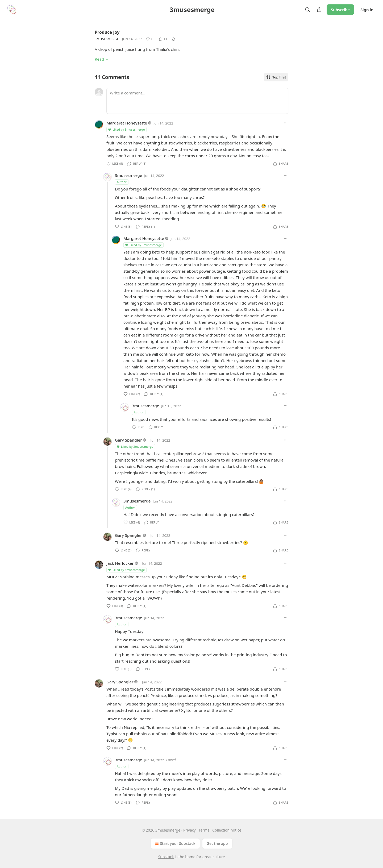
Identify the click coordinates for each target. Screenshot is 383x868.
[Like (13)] (150, 39)
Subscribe (340, 10)
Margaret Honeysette (127, 123)
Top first (276, 77)
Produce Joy (107, 32)
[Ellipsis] (286, 123)
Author (122, 182)
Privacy (190, 830)
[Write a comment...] (197, 101)
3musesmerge (107, 39)
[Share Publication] (319, 10)
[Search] (307, 10)
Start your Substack (175, 844)
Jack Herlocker (120, 563)
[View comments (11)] (163, 39)
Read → (102, 59)
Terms (204, 830)
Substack (166, 857)
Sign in (367, 10)
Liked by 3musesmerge (126, 129)
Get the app (217, 843)
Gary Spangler (128, 440)
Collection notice (227, 830)
